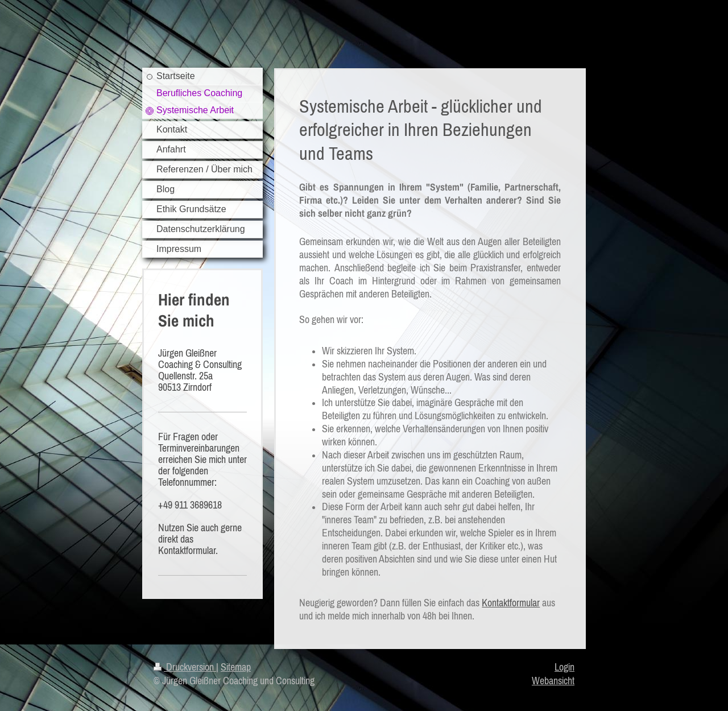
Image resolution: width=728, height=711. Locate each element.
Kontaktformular (511, 603)
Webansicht (553, 681)
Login (564, 667)
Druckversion (185, 667)
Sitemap (236, 667)
